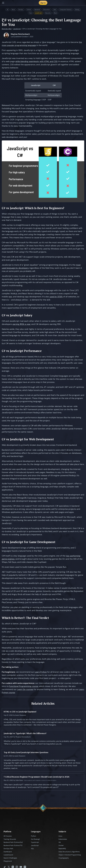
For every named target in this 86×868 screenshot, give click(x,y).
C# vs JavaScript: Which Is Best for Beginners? (33, 208)
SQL (32, 849)
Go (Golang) (35, 839)
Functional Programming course (24, 686)
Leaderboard (8, 855)
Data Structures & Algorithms (69, 852)
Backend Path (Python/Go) (13, 842)
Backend (37, 10)
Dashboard (8, 852)
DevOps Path (8, 849)
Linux (60, 836)
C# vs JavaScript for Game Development (29, 542)
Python (29, 10)
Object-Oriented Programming (70, 855)
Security (48, 13)
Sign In (43, 3)
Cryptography (64, 858)
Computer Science (66, 10)
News (13, 10)
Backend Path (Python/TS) (13, 845)
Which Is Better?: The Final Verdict (25, 618)
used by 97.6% (56, 297)
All (8, 10)
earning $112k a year (21, 324)
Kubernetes (63, 839)
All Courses (8, 836)
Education (47, 10)
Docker (61, 845)
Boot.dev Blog (7, 29)
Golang (77, 10)
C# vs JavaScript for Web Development (28, 439)
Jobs (55, 10)
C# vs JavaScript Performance (22, 351)
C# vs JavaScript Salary (17, 315)
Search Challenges (10, 858)
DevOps (21, 10)
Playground (8, 861)
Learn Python (41, 672)
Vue (30, 13)
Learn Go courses (25, 689)
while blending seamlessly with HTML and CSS (36, 61)
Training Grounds (10, 839)
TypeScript (35, 842)
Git (60, 842)
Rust (55, 13)
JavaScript (38, 13)
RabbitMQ (62, 849)
